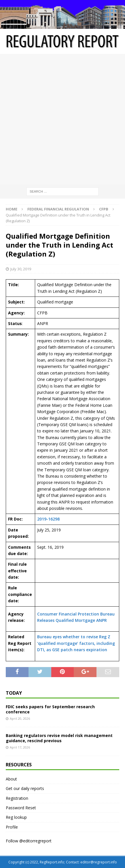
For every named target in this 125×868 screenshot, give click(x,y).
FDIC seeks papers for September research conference (50, 709)
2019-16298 (48, 519)
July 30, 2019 (21, 269)
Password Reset (21, 808)
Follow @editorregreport (29, 841)
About (11, 779)
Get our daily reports (25, 788)
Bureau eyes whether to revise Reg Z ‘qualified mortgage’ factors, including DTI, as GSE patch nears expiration (76, 643)
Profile (12, 827)
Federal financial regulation (58, 209)
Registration (17, 798)
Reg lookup (16, 817)
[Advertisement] (62, 119)
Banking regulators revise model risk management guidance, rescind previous (59, 738)
